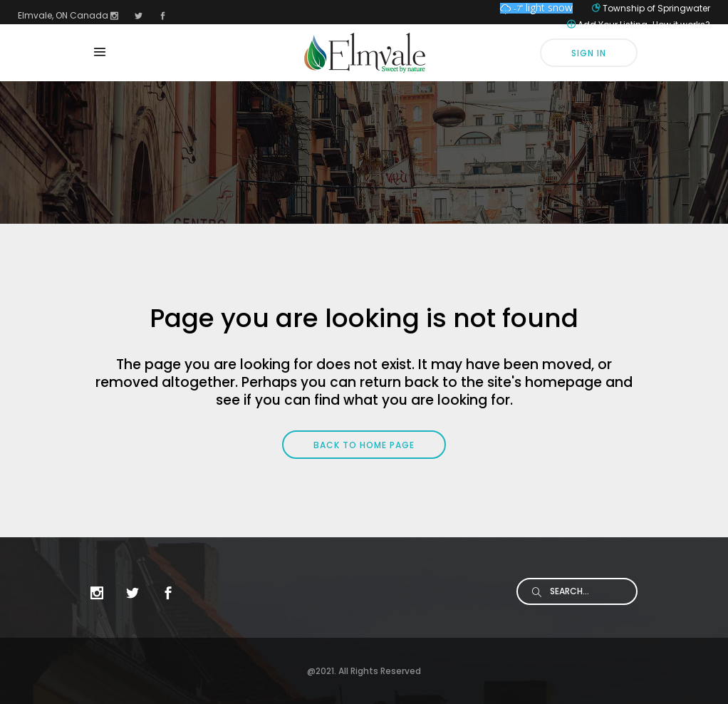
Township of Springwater (656, 8)
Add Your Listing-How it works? (644, 25)
